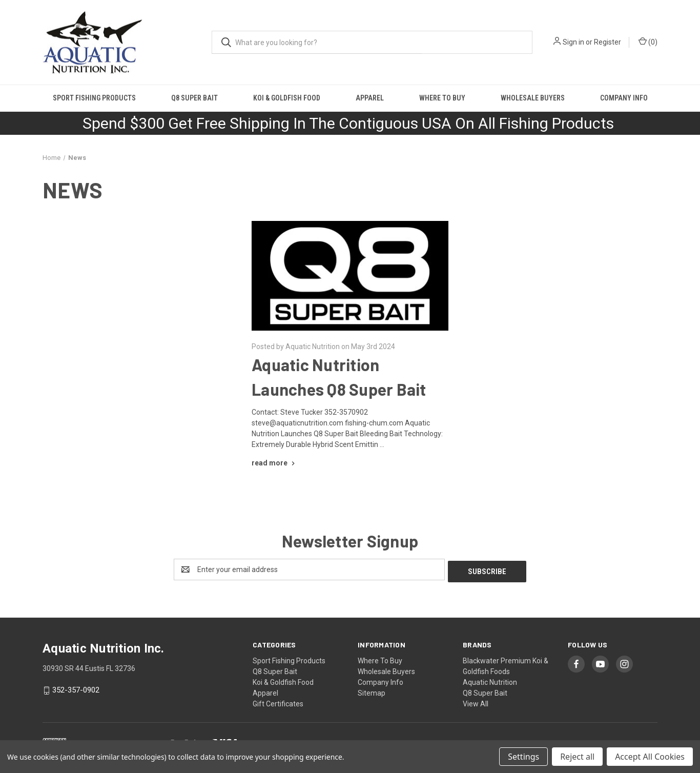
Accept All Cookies (650, 757)
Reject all (577, 757)
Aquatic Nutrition (490, 680)
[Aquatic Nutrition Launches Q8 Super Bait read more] (274, 463)
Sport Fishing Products (94, 98)
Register (608, 42)
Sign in (573, 42)
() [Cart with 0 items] (648, 42)
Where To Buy (442, 98)
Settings (523, 757)
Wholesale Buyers (533, 98)
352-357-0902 (76, 688)
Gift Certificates (278, 702)
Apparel (370, 98)
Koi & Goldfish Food (287, 98)
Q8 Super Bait (194, 98)
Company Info (624, 98)
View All (476, 702)
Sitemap (372, 691)
